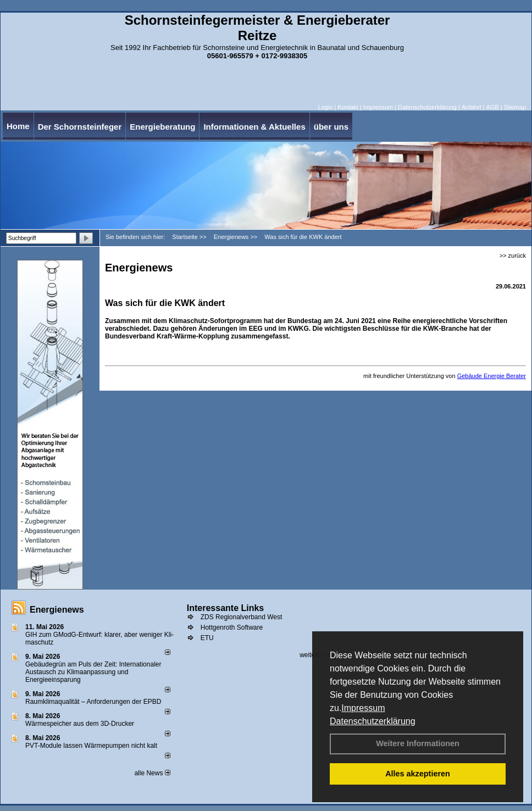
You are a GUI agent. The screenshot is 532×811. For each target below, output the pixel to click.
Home (18, 126)
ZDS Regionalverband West (242, 617)
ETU (207, 638)
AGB (492, 107)
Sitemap (515, 107)
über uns (331, 127)
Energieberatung (162, 127)
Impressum (363, 708)
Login (325, 107)
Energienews (57, 610)
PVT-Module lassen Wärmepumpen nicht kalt (91, 746)
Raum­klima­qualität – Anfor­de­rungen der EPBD (93, 702)
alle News (152, 773)
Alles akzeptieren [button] (418, 774)
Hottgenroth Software (232, 627)
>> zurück (513, 255)
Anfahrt (471, 107)
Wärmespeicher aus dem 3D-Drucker (80, 724)
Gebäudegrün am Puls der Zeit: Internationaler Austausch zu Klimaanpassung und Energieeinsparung (93, 672)
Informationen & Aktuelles (254, 127)
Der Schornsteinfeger (80, 127)
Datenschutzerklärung (373, 721)
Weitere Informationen (418, 743)
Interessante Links (226, 608)
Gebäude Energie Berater (492, 376)
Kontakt (348, 107)
